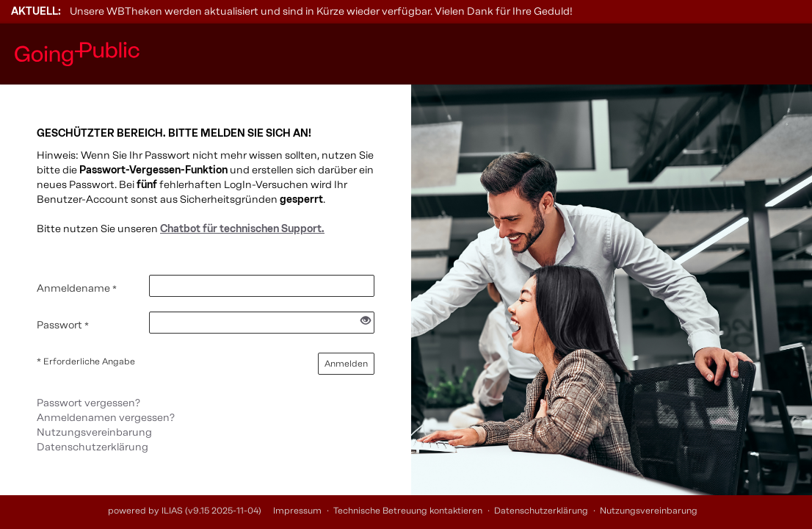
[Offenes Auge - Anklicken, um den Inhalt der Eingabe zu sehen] (366, 321)
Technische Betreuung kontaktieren (408, 511)
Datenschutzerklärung (93, 447)
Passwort (63, 325)
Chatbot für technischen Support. (242, 229)
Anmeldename (77, 288)
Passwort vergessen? (88, 403)
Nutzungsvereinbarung (94, 432)
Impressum (297, 511)
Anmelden (346, 364)
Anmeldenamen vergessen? (106, 418)
